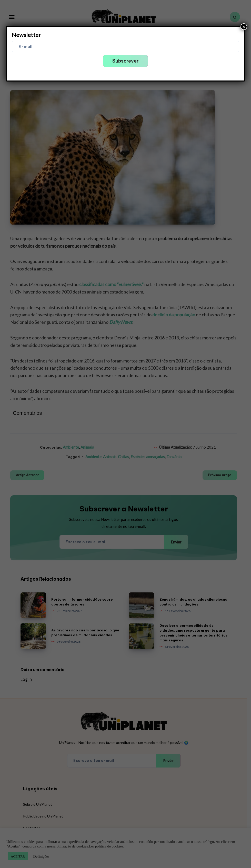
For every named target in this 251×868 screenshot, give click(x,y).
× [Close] (244, 27)
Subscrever (125, 61)
